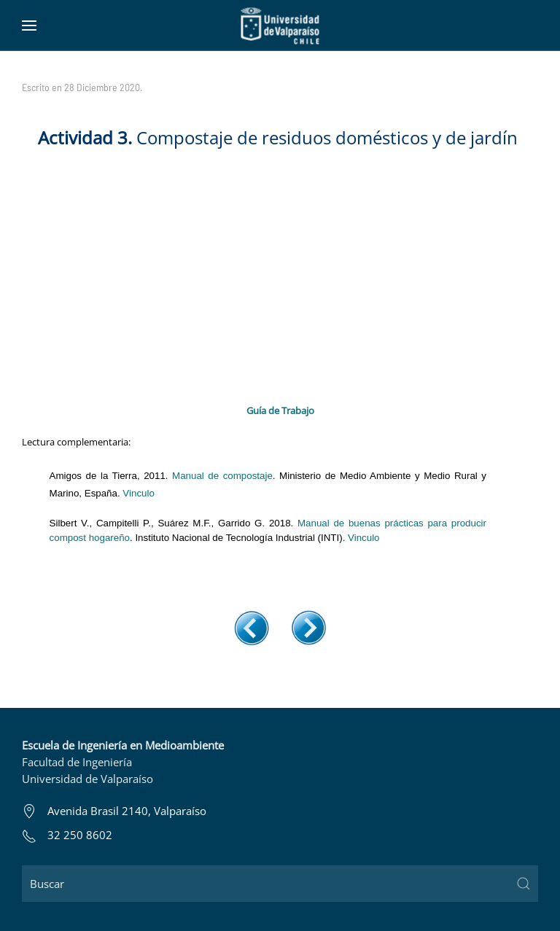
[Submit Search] (524, 884)
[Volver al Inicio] (280, 26)
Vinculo (138, 493)
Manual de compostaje (222, 476)
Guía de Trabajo (280, 410)
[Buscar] (280, 884)
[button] (29, 26)
